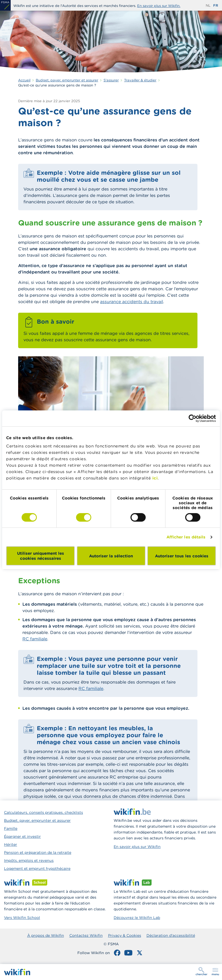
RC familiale (35, 639)
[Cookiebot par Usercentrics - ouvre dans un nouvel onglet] (193, 418)
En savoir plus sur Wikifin (137, 847)
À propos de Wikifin (46, 935)
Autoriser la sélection (111, 556)
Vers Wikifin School (22, 918)
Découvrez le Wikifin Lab (137, 918)
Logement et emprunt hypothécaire (37, 868)
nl (208, 5)
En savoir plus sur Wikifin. (159, 6)
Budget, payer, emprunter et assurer (37, 820)
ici (155, 478)
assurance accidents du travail (132, 301)
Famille (11, 828)
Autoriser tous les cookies (182, 556)
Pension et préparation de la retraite (38, 852)
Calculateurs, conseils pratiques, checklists (43, 812)
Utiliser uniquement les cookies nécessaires (41, 556)
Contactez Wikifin (86, 935)
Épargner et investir (22, 836)
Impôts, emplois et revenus (29, 860)
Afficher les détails (186, 537)
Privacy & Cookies (125, 935)
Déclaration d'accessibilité (171, 935)
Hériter (11, 844)
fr (216, 5)
